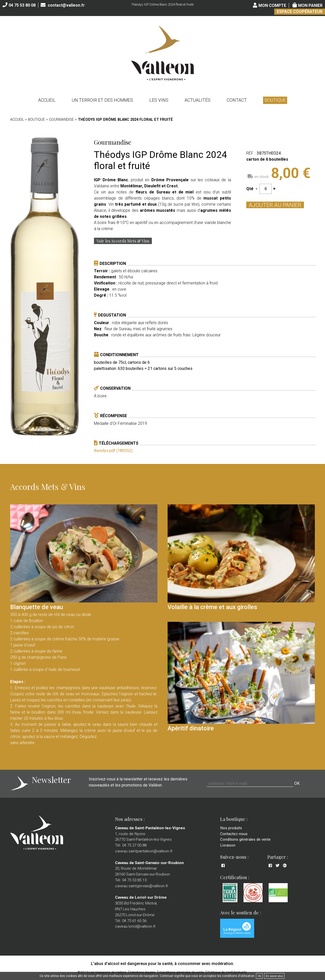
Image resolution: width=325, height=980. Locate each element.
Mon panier (310, 5)
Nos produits (231, 828)
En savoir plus (274, 976)
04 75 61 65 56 (134, 921)
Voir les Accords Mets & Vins (123, 241)
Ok (259, 976)
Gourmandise (61, 120)
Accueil (47, 100)
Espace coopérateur (300, 12)
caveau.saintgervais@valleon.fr (142, 886)
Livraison (228, 845)
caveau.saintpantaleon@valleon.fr (144, 851)
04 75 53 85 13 (134, 880)
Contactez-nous (234, 834)
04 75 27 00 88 (134, 845)
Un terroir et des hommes (102, 100)
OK (297, 783)
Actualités (198, 100)
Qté (250, 189)
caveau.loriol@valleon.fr (135, 926)
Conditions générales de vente (245, 839)
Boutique (275, 100)
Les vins (159, 100)
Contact (237, 100)
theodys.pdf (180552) (113, 451)
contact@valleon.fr (66, 5)
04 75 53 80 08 (22, 5)
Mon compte (272, 5)
